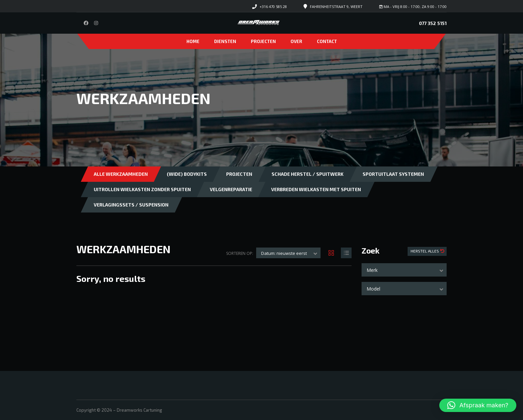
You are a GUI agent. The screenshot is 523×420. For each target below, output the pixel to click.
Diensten (225, 41)
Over (296, 41)
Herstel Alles (425, 251)
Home (193, 41)
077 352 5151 (433, 23)
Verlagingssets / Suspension (131, 205)
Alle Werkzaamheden (121, 174)
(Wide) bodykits (187, 174)
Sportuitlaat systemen (393, 174)
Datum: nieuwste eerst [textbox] (284, 253)
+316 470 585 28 (273, 7)
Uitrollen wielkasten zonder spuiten (142, 189)
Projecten (263, 41)
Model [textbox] (373, 289)
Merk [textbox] (372, 270)
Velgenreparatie (231, 189)
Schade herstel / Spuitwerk (308, 174)
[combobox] (404, 270)
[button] (478, 405)
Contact (327, 41)
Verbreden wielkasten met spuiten (316, 189)
